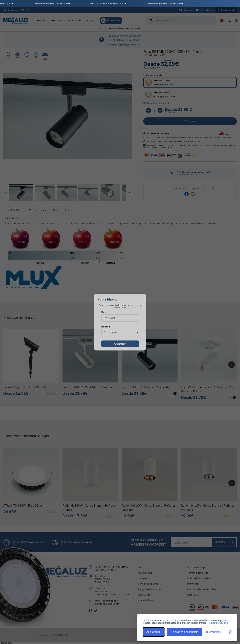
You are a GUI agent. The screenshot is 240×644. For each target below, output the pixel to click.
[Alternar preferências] (213, 632)
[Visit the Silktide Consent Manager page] (230, 632)
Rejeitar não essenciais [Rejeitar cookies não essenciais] (184, 632)
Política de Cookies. (218, 623)
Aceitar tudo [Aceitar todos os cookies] (153, 632)
